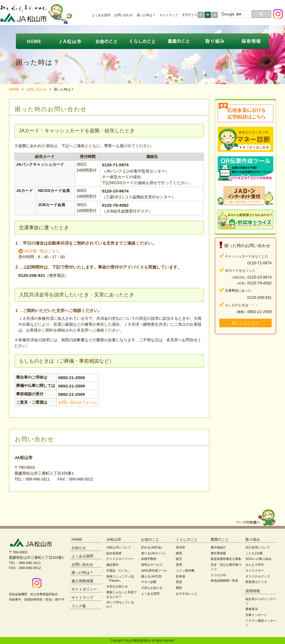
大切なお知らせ (117, 586)
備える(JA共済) (151, 576)
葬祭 (179, 588)
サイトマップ (169, 15)
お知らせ (79, 548)
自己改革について (258, 547)
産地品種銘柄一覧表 (224, 580)
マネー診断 (149, 582)
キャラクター (255, 570)
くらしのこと (187, 540)
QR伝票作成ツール (154, 570)
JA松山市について (119, 547)
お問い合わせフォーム (78, 402)
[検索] (236, 14)
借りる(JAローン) (153, 553)
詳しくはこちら (245, 323)
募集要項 (252, 609)
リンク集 (79, 606)
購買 (179, 553)
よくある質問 (101, 15)
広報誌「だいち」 (119, 570)
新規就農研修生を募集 (226, 559)
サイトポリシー (84, 589)
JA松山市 (114, 540)
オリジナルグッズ (258, 576)
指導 (179, 565)
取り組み (253, 540)
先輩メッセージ (256, 615)
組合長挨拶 (114, 553)
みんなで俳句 (255, 565)
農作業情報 (218, 553)
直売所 (180, 547)
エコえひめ (218, 575)
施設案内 (112, 565)
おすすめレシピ (187, 594)
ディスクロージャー (120, 559)
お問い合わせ (124, 15)
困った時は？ (146, 15)
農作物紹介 (218, 547)
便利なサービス (152, 565)
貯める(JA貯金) (151, 547)
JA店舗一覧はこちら (42, 251)
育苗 (179, 582)
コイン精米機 (185, 570)
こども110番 (254, 553)
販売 (179, 559)
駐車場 (180, 576)
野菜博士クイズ (256, 582)
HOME (14, 89)
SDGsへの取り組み (259, 559)
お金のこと (150, 540)
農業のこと (220, 540)
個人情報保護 (82, 581)
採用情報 (253, 591)
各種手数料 (149, 559)
